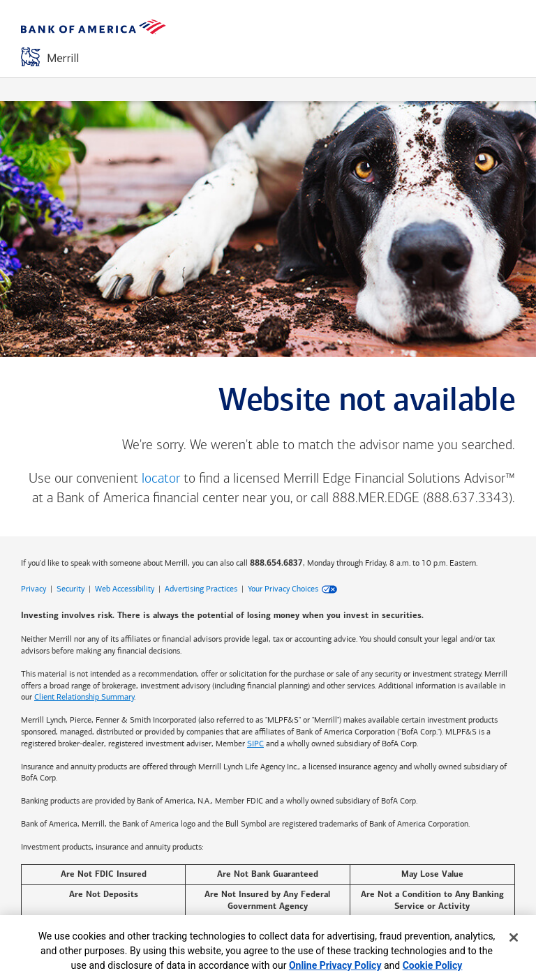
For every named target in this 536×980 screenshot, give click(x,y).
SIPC (255, 744)
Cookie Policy (433, 965)
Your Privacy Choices (283, 589)
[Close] (514, 937)
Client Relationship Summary (84, 697)
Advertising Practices (201, 589)
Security (70, 589)
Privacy (33, 589)
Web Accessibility (125, 589)
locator (161, 479)
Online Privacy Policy (335, 965)
